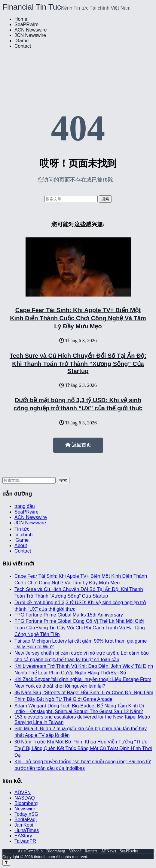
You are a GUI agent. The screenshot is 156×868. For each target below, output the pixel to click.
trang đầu (25, 506)
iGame (21, 41)
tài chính (23, 535)
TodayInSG (26, 814)
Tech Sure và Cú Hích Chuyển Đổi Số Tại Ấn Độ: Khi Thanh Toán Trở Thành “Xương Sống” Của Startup (78, 363)
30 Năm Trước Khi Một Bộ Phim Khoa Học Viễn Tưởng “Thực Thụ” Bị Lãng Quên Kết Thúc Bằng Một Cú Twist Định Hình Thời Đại (83, 748)
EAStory (23, 836)
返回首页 (78, 445)
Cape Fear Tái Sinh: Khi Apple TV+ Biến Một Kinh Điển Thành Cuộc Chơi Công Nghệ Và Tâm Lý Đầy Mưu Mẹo (78, 318)
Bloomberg (26, 803)
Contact (23, 46)
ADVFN (23, 793)
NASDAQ (25, 798)
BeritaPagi (26, 820)
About (21, 546)
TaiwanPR (25, 841)
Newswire (25, 809)
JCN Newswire (30, 35)
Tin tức (22, 529)
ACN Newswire (31, 30)
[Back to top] (6, 862)
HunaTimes (27, 830)
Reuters (91, 851)
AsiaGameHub (30, 851)
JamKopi (24, 825)
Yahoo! (75, 851)
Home (21, 19)
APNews (109, 851)
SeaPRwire (26, 24)
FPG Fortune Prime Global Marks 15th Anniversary (69, 615)
